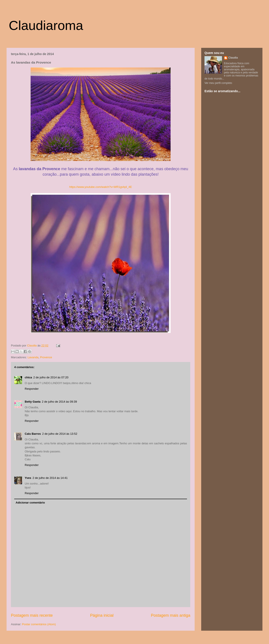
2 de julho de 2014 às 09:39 (59, 402)
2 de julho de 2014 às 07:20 (51, 377)
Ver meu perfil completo (218, 83)
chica (28, 377)
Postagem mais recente (32, 615)
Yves (28, 478)
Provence (46, 357)
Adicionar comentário (30, 503)
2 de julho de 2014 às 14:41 (50, 478)
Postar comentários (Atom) (39, 624)
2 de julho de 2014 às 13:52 (60, 434)
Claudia (32, 345)
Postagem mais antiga (171, 615)
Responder (32, 389)
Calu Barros (33, 434)
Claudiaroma (46, 25)
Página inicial (102, 615)
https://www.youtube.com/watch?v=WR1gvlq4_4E (101, 187)
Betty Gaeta (33, 402)
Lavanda (33, 357)
